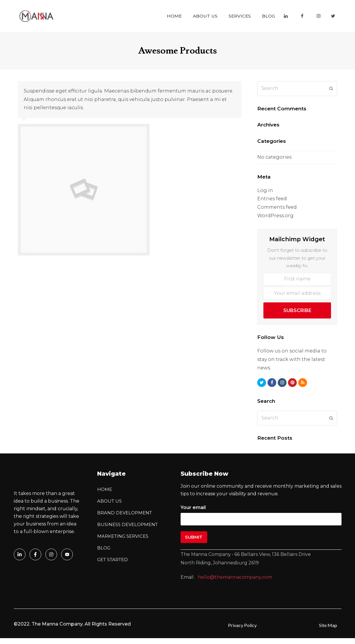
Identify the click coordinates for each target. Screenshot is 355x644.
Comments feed (277, 207)
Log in (265, 190)
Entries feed (272, 199)
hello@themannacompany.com (235, 577)
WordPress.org (275, 216)
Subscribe (297, 310)
